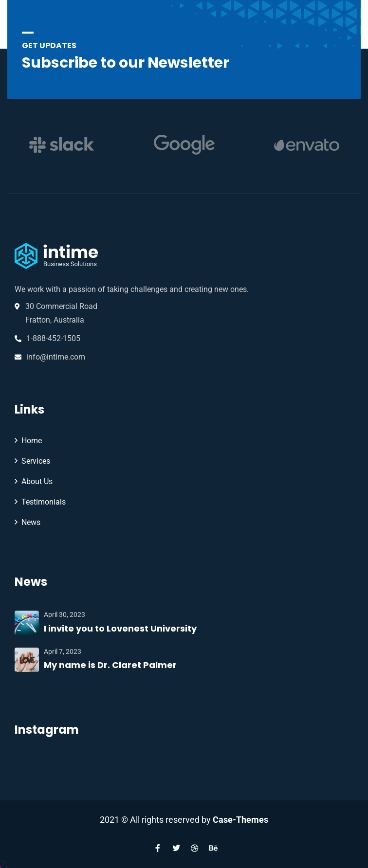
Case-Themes (240, 820)
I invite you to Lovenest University (120, 628)
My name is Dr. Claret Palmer (110, 665)
